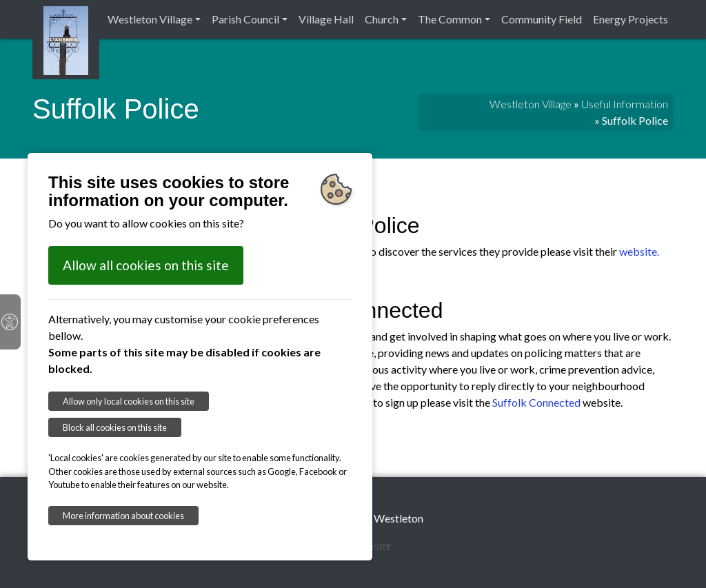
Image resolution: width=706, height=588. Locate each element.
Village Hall (326, 19)
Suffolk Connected (536, 402)
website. (639, 251)
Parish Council (245, 19)
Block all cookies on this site (115, 427)
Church (382, 19)
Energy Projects (631, 19)
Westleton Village (150, 19)
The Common (450, 19)
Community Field (542, 19)
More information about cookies (123, 516)
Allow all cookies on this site (146, 265)
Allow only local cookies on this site (129, 401)
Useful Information (625, 104)
